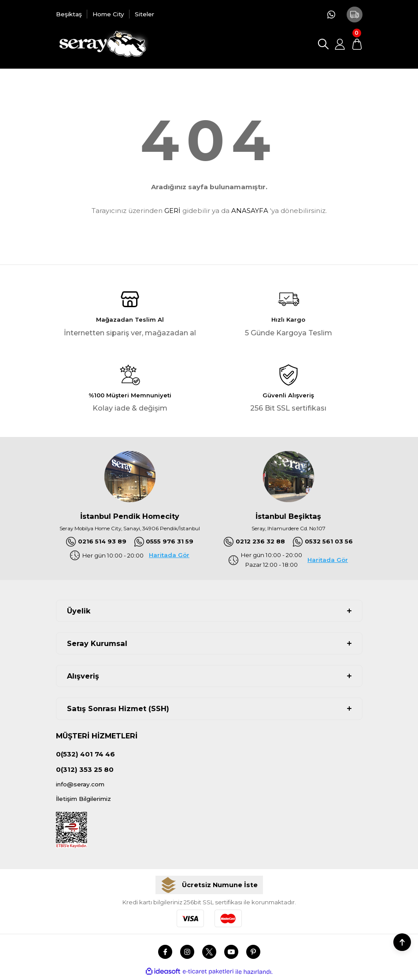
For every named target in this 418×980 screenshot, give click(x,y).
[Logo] (102, 44)
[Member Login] (340, 44)
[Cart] (357, 44)
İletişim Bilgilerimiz (87, 801)
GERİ (172, 211)
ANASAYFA (250, 211)
